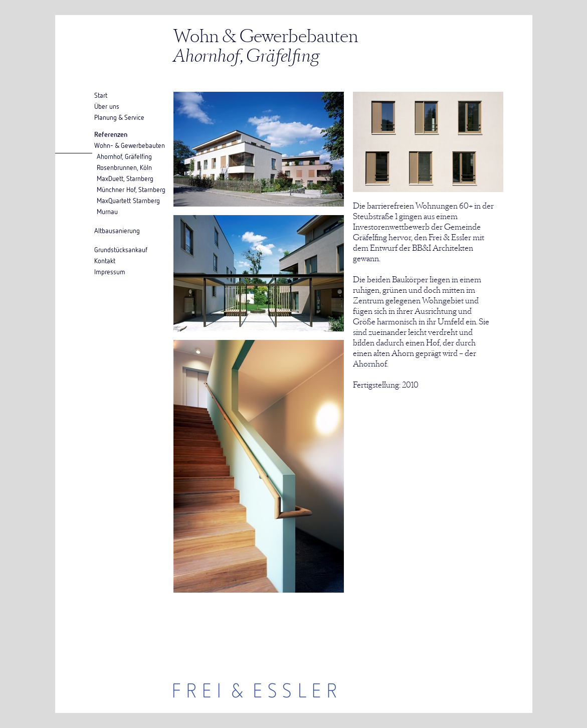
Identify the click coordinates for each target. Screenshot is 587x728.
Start (101, 95)
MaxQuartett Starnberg (128, 200)
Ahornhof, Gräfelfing (124, 156)
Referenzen (111, 134)
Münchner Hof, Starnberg (131, 189)
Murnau (107, 211)
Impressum (110, 271)
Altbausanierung (117, 230)
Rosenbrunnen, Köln (124, 167)
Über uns (107, 106)
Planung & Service (119, 117)
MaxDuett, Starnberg (125, 178)
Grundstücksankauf (121, 249)
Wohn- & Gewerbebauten (130, 145)
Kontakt (105, 260)
